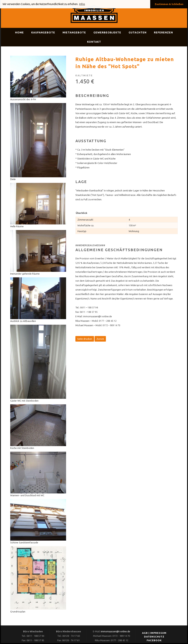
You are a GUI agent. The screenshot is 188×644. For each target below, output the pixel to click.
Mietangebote (74, 32)
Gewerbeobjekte (107, 32)
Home (19, 32)
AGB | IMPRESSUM (154, 633)
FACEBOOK (154, 640)
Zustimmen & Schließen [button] (169, 4)
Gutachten (138, 32)
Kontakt (94, 42)
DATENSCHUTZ (154, 637)
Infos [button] (82, 4)
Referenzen (163, 32)
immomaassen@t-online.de (115, 631)
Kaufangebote (43, 32)
